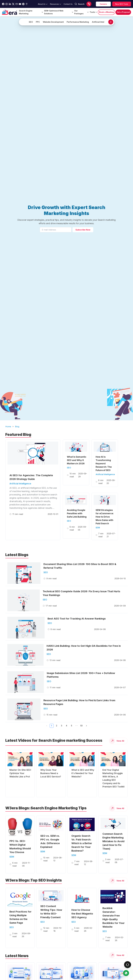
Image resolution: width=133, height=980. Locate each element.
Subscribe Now (83, 230)
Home (8, 427)
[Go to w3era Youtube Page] (20, 4)
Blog (17, 427)
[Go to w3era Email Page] (17, 4)
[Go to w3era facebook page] (3, 4)
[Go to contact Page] (68, 4)
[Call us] (89, 4)
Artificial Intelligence (102, 22)
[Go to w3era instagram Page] (7, 4)
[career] (103, 4)
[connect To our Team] (128, 965)
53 (81, 726)
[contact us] (126, 973)
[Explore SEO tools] (122, 4)
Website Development (53, 22)
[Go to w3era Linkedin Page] (10, 4)
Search (79, 4)
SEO (31, 22)
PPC (38, 22)
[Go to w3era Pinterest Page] (23, 4)
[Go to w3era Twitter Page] (13, 4)
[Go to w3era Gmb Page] (27, 4)
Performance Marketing (78, 22)
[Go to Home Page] (9, 12)
